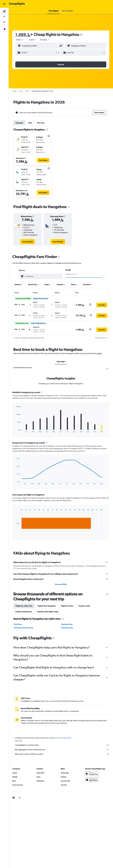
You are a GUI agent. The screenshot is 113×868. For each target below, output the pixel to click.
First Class (18, 624)
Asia (21, 91)
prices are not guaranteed (63, 738)
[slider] (104, 277)
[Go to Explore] (4, 22)
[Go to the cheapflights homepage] (18, 4)
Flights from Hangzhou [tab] (47, 606)
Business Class (67, 624)
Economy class (67, 628)
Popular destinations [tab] (24, 612)
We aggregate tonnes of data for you (62, 750)
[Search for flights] (4, 11)
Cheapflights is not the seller (62, 745)
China (27, 91)
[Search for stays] (4, 17)
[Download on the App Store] (92, 780)
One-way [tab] (41, 123)
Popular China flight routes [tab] (48, 612)
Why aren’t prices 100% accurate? (62, 754)
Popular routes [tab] (84, 606)
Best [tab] (30, 123)
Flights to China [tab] (67, 606)
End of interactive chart (15, 430)
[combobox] (45, 40)
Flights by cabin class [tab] (24, 606)
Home (14, 91)
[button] (4, 4)
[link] (27, 242)
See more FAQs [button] (61, 584)
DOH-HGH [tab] (61, 362)
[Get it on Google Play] (92, 774)
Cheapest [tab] (19, 123)
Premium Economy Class (23, 628)
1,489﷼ (23, 34)
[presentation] (81, 35)
